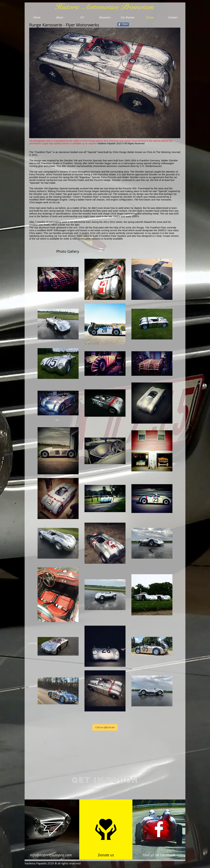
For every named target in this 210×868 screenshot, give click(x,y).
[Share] (123, 24)
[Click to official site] (105, 727)
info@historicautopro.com (51, 855)
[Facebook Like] (155, 25)
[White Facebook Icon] (159, 829)
